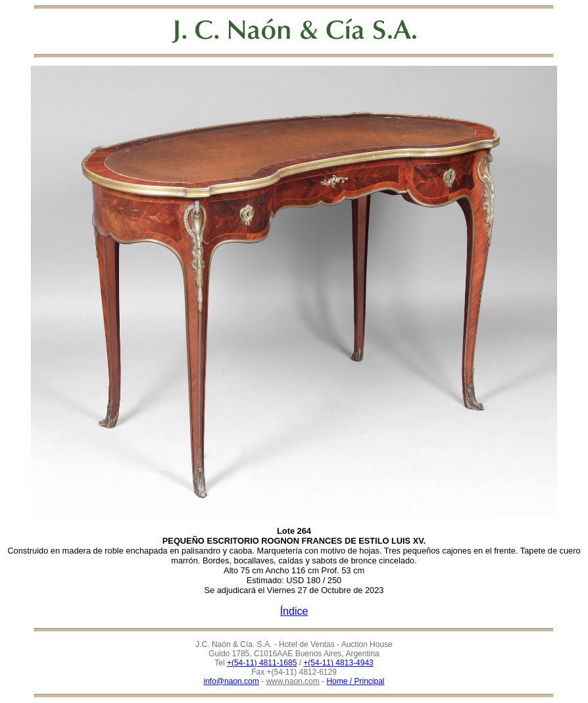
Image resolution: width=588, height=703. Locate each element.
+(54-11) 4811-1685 (262, 663)
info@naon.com (232, 681)
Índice (294, 611)
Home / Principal (355, 681)
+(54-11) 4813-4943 (338, 663)
